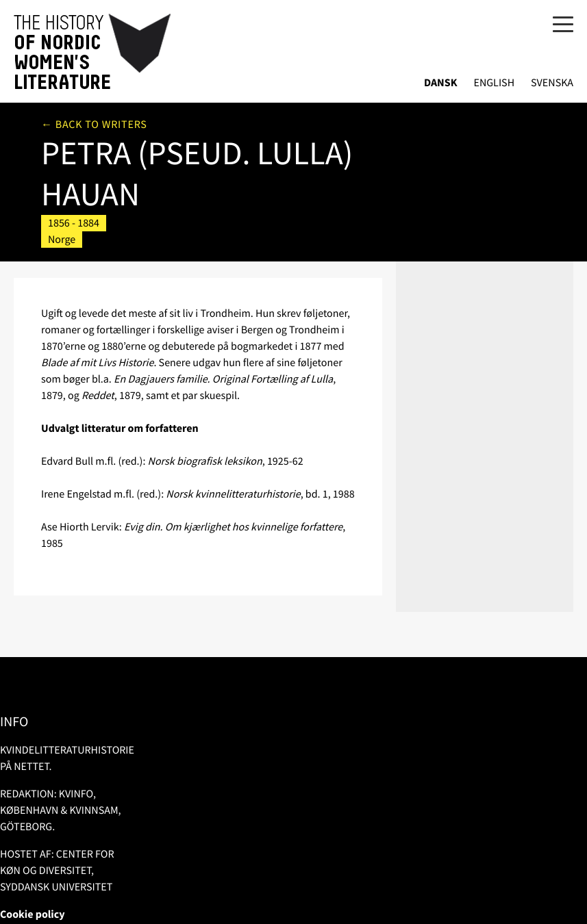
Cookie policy (33, 914)
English (494, 83)
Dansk (441, 83)
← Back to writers (94, 125)
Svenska (552, 83)
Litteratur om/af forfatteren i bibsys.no (474, 220)
